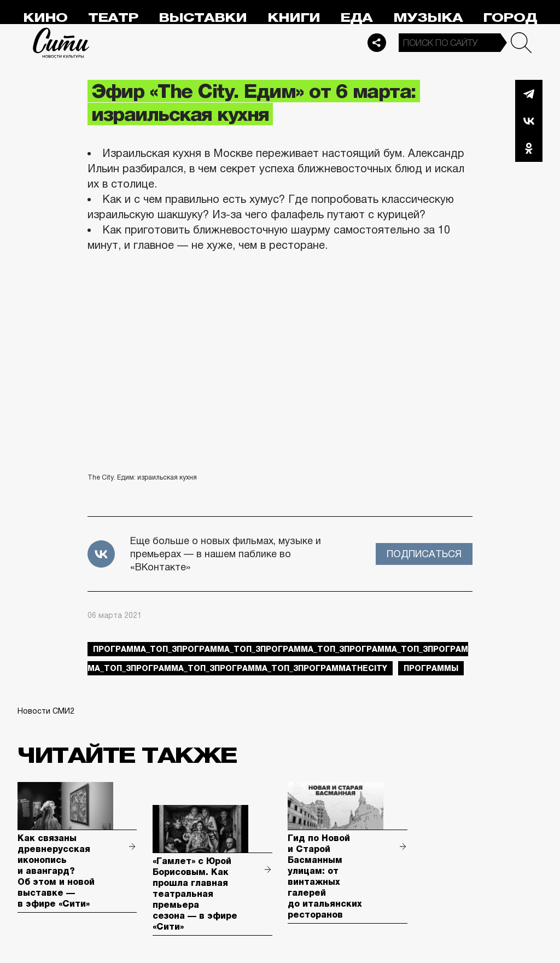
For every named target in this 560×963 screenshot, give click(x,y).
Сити (61, 43)
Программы (431, 668)
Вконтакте (529, 121)
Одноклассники (529, 148)
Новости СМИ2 (46, 711)
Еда (356, 18)
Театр (113, 18)
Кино (45, 18)
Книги (294, 18)
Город (510, 18)
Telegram (529, 94)
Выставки (203, 18)
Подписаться (424, 554)
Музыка (428, 18)
